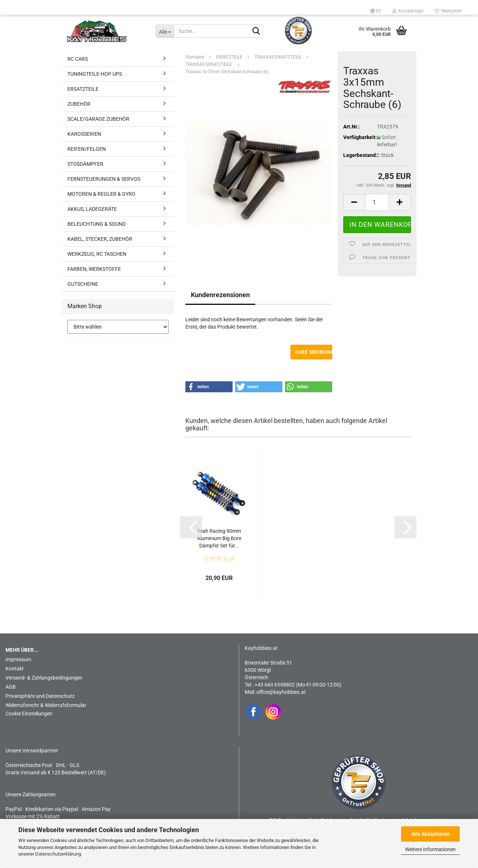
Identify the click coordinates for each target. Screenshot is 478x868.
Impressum (18, 659)
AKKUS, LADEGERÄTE (92, 209)
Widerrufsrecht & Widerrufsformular (46, 705)
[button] (376, 11)
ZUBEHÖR (79, 104)
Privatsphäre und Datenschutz (40, 696)
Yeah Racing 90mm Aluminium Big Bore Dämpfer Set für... (219, 538)
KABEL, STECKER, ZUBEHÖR (100, 239)
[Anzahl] (377, 202)
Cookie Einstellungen (29, 714)
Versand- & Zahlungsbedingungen (44, 678)
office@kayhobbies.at (281, 692)
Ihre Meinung (314, 352)
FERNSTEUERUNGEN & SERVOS (104, 179)
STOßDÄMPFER (85, 164)
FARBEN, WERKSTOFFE (94, 269)
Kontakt (15, 669)
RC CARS (78, 59)
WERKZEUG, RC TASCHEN (97, 254)
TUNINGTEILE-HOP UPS (95, 74)
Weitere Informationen (430, 849)
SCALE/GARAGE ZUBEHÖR (98, 119)
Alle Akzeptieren (431, 834)
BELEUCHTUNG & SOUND (97, 224)
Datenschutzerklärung (58, 854)
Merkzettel (448, 11)
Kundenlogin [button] (408, 11)
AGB (11, 687)
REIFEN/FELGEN (87, 149)
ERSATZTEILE (83, 89)
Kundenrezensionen (220, 295)
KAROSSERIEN (84, 134)
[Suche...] (165, 31)
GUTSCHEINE (83, 284)
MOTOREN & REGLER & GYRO (101, 194)
